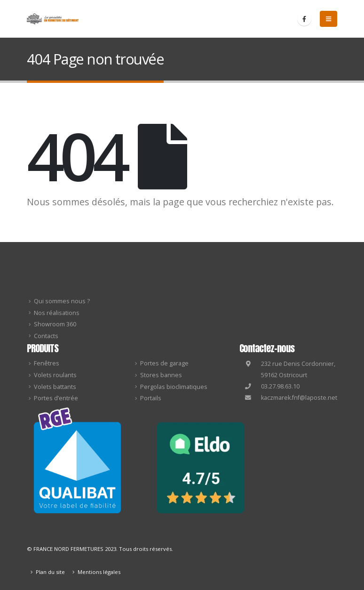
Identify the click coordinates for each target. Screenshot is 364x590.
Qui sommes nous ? (62, 301)
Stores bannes (161, 375)
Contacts (46, 336)
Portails (151, 398)
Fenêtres (47, 363)
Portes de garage (164, 363)
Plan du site (50, 572)
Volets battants (55, 387)
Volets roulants (55, 375)
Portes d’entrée (56, 398)
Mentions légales (99, 572)
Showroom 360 (55, 324)
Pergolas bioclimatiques (174, 387)
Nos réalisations (57, 313)
